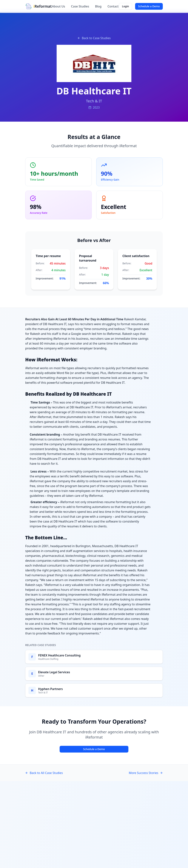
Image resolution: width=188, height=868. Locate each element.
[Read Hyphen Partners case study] (94, 690)
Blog (98, 6)
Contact (113, 6)
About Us (58, 6)
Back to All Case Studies (44, 773)
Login (125, 6)
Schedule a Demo (149, 6)
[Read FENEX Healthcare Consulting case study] (94, 657)
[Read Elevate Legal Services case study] (94, 674)
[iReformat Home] (38, 6)
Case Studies (80, 6)
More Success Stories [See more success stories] (146, 773)
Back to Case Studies (94, 38)
